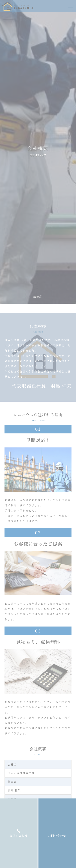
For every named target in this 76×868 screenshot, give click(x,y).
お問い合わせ (57, 835)
